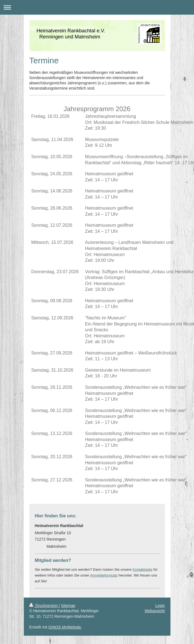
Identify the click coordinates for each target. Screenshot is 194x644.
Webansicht (155, 611)
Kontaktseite (143, 569)
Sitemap (68, 606)
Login (160, 606)
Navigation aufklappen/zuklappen (97, 7)
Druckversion (44, 606)
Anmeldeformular (104, 575)
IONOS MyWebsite (65, 627)
